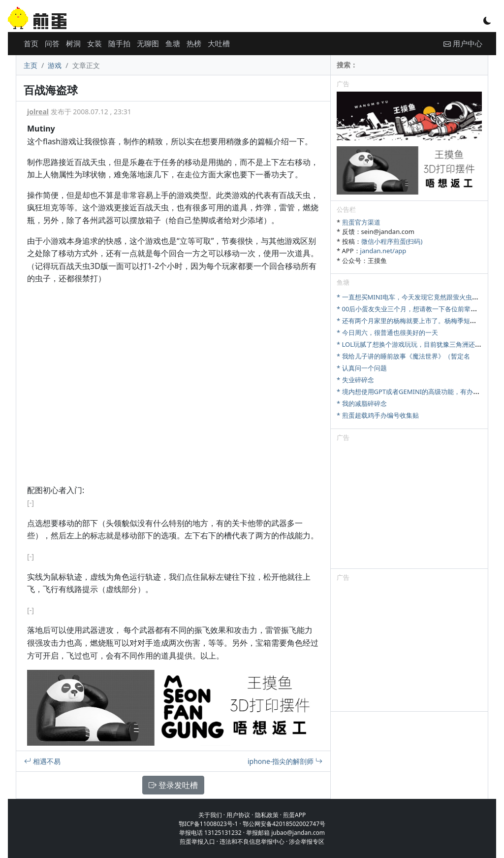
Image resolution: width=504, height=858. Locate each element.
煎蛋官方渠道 (361, 222)
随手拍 (119, 43)
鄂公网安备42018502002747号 (284, 824)
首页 (31, 43)
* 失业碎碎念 (355, 380)
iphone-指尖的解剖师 (285, 761)
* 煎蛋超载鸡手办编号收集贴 (378, 415)
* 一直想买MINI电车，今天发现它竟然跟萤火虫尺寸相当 (417, 297)
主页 (31, 65)
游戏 (55, 65)
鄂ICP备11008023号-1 (208, 824)
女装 (94, 43)
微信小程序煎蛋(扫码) (392, 241)
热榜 (194, 43)
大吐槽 (219, 43)
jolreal (38, 112)
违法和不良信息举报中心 (252, 841)
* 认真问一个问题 (362, 368)
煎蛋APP (294, 815)
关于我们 (210, 815)
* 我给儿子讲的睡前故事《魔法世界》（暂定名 (403, 356)
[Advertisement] (409, 507)
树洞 (73, 43)
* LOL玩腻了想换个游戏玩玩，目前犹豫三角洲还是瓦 (412, 344)
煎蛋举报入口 (197, 841)
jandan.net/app (383, 251)
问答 (52, 43)
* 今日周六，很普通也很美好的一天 (387, 332)
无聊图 (148, 43)
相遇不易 (42, 761)
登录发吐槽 (173, 785)
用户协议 (238, 815)
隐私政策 (267, 815)
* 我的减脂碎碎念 (362, 403)
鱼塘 (173, 43)
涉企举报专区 (307, 841)
